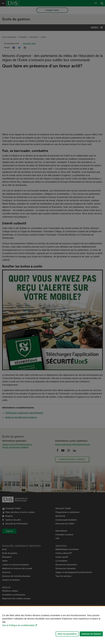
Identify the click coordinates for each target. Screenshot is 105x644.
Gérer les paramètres (67, 634)
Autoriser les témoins (91, 634)
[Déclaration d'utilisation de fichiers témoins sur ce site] (52, 625)
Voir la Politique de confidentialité (18, 625)
